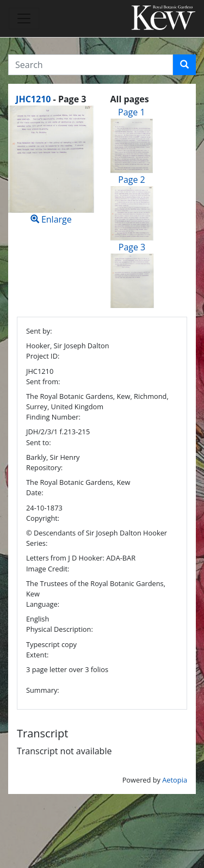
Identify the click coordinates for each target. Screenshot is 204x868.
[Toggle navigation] (24, 19)
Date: (35, 493)
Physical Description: (60, 629)
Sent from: (43, 381)
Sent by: (39, 331)
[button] (184, 65)
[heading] (51, 99)
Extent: (37, 655)
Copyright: (43, 518)
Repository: (44, 467)
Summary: (43, 690)
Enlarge (51, 165)
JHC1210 (33, 99)
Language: (43, 604)
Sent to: (39, 442)
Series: (37, 543)
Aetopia (175, 780)
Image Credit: (48, 569)
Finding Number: (53, 417)
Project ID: (43, 356)
